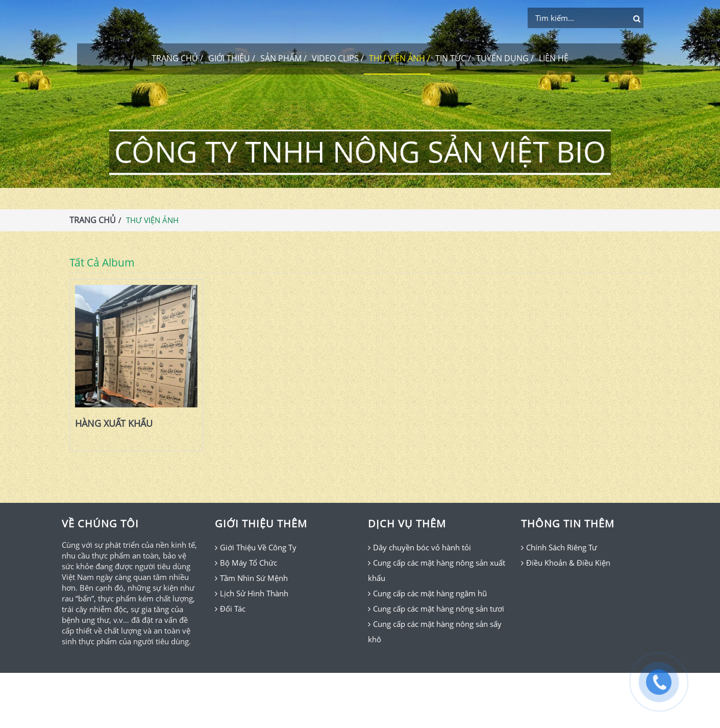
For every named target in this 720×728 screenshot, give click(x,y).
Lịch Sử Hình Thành (254, 593)
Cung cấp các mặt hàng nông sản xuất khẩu (437, 570)
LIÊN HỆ (554, 58)
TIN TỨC (451, 58)
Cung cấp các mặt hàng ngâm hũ (430, 593)
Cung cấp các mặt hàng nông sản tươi (439, 609)
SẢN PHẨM (281, 58)
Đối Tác (233, 609)
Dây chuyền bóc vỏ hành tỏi (422, 547)
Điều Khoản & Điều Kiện (568, 563)
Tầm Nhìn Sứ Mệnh (254, 578)
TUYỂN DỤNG (502, 58)
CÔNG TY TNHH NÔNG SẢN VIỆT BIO (360, 152)
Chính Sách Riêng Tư (562, 547)
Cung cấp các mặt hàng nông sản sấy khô (435, 632)
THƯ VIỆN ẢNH (397, 58)
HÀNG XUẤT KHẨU (114, 423)
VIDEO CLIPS (335, 58)
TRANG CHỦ (175, 58)
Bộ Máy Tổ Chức (249, 563)
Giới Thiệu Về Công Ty (258, 547)
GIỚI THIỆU (229, 58)
